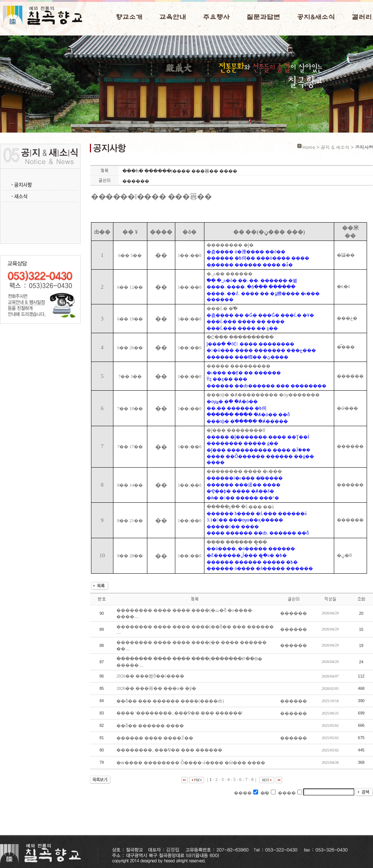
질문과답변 (263, 17)
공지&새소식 (316, 17)
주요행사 (216, 17)
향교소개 (129, 17)
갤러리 (362, 17)
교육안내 (173, 17)
